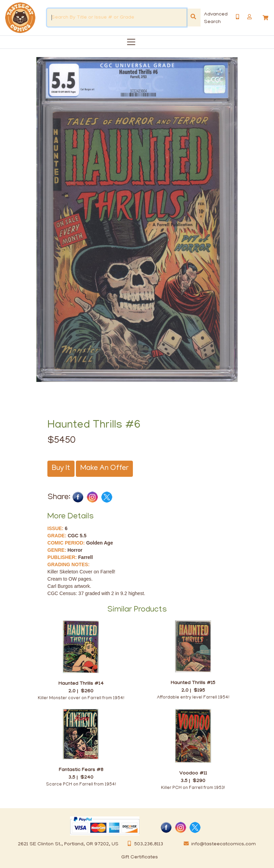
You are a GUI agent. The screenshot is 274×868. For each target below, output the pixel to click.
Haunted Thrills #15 (193, 683)
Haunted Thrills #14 (81, 684)
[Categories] (130, 41)
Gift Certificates (140, 857)
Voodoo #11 (193, 773)
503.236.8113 (144, 844)
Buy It (61, 469)
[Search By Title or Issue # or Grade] (117, 18)
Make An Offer (104, 469)
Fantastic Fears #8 (81, 770)
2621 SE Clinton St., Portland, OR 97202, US (68, 844)
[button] (249, 17)
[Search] (193, 18)
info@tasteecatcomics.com (218, 844)
